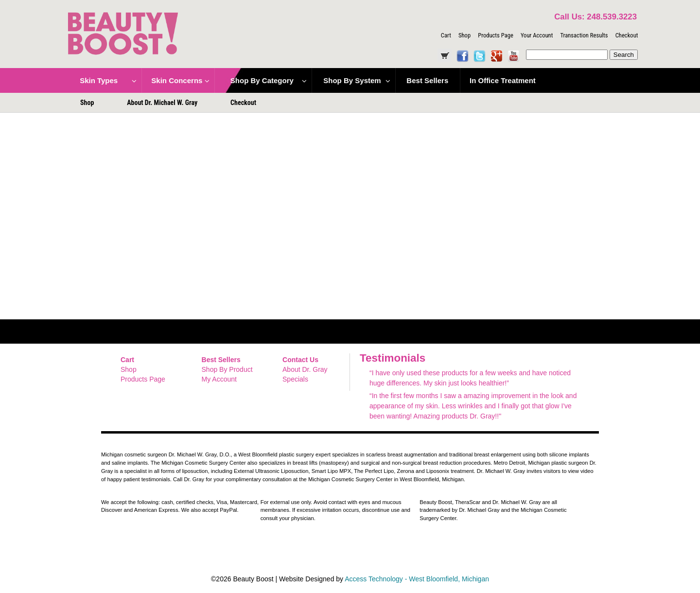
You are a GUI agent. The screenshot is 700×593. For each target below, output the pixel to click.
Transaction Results (584, 35)
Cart (446, 35)
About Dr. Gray (305, 369)
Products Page (496, 35)
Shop (464, 35)
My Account (219, 379)
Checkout (627, 35)
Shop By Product (227, 369)
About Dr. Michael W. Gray (162, 103)
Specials (295, 379)
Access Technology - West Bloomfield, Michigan (417, 579)
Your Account (537, 35)
